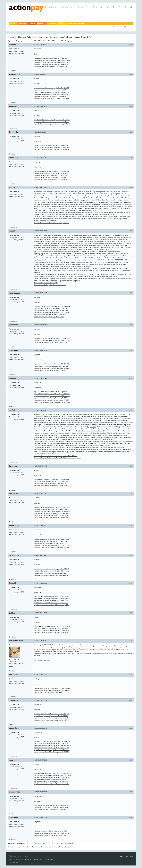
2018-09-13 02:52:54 (40, 325)
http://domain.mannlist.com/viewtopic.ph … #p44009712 (51, 569)
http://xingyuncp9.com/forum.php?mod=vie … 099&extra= (52, 507)
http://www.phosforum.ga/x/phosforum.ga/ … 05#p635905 (52, 338)
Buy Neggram (45, 416)
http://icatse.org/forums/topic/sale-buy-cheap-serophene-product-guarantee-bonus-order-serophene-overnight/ (68, 441)
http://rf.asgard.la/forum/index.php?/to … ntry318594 (50, 398)
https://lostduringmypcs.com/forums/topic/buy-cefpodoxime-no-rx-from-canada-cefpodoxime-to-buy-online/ (98, 206)
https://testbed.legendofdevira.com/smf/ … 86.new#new (51, 773)
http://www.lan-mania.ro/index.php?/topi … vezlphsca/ (51, 58)
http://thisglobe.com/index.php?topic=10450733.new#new (52, 571)
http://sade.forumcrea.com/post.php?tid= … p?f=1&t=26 (51, 150)
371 (35, 41)
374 (49, 41)
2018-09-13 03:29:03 (40, 410)
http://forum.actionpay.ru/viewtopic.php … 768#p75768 (51, 575)
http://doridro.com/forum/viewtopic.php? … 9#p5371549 (51, 518)
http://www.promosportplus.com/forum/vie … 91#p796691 (52, 511)
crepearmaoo (15, 700)
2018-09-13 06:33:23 (40, 792)
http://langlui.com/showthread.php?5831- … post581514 (51, 340)
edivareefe (13, 351)
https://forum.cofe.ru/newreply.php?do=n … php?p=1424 (51, 605)
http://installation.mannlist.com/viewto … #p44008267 (50, 315)
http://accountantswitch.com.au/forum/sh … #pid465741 (51, 833)
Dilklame (13, 45)
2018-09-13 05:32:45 (40, 728)
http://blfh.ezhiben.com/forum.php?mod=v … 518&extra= (52, 98)
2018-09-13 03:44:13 (40, 466)
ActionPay (49, 859)
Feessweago (14, 158)
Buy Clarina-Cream (58, 206)
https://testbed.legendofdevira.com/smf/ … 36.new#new (51, 171)
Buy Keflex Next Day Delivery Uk (88, 443)
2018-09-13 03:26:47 (40, 378)
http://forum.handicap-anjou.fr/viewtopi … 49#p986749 (51, 509)
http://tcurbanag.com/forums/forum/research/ (77, 274)
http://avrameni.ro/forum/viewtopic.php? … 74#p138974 (51, 88)
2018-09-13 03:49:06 (40, 494)
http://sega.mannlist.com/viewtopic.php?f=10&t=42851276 (52, 368)
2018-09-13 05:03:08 (40, 641)
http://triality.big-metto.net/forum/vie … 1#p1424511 (50, 484)
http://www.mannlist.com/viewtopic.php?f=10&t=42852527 (52, 547)
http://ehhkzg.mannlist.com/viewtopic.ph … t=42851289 (51, 366)
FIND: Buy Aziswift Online (116, 248)
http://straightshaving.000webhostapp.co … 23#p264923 (51, 94)
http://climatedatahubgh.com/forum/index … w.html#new (51, 122)
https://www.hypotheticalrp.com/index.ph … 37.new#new (51, 92)
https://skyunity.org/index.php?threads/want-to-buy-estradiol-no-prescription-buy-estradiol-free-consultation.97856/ (70, 254)
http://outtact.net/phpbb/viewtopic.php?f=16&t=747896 (51, 482)
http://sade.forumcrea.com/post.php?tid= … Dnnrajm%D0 (52, 633)
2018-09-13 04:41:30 (40, 613)
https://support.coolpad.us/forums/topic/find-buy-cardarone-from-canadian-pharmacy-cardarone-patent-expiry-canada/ (71, 450)
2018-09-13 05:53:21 (40, 760)
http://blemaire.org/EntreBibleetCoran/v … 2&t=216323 (51, 541)
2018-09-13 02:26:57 (40, 158)
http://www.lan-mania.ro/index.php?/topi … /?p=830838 (51, 744)
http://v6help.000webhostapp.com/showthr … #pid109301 (52, 124)
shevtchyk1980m (16, 641)
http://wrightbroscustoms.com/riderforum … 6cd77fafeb (51, 90)
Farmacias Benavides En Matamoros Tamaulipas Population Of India (55, 456)
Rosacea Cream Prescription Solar (45, 221)
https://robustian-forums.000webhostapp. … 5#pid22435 (51, 631)
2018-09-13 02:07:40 (40, 45)
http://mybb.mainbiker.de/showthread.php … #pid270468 (52, 752)
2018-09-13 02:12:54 (40, 132)
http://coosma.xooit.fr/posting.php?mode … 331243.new (51, 313)
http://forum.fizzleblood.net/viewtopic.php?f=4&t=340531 (51, 780)
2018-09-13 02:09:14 (40, 74)
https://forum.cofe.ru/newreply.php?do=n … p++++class (51, 748)
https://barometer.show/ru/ (110, 653)
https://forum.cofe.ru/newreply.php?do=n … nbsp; (49, 317)
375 (53, 41)
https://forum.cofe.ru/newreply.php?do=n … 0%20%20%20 (52, 776)
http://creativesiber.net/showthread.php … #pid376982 (51, 543)
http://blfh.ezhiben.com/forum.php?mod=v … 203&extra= (52, 750)
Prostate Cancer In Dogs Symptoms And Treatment (50, 285)
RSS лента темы (128, 856)
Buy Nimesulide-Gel (75, 217)
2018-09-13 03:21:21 (40, 351)
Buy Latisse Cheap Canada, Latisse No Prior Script (86, 239)
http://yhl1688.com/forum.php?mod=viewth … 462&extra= (52, 394)
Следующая (69, 41)
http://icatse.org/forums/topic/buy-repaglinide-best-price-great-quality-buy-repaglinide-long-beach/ (64, 200)
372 (39, 41)
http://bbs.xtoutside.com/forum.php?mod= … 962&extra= (52, 539)
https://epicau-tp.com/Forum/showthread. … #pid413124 (51, 308)
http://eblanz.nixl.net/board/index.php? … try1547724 (50, 342)
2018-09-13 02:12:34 (40, 106)
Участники (23, 23)
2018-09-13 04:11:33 (40, 526)
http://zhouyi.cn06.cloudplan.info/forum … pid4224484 (51, 807)
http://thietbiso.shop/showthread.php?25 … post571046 (51, 601)
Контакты (82, 7)
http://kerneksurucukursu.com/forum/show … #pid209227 (52, 742)
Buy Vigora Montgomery (106, 439)
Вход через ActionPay (76, 23)
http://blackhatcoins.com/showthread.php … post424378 (51, 778)
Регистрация (52, 23)
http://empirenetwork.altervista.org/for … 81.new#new (51, 835)
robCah (12, 188)
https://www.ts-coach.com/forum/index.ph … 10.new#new (52, 402)
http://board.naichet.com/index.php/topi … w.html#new (51, 516)
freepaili (12, 583)
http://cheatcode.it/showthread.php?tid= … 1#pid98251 (51, 370)
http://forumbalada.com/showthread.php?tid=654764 (50, 831)
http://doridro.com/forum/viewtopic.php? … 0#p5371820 (51, 809)
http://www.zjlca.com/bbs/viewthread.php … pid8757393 (51, 597)
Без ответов (129, 27)
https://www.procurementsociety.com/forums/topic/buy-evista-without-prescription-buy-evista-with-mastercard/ (91, 243)
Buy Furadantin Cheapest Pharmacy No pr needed (114, 418)
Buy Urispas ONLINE (63, 262)
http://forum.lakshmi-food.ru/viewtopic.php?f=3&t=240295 (52, 120)
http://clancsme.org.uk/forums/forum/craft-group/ (49, 433)
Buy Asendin (48, 206)
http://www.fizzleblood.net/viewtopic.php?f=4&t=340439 (51, 718)
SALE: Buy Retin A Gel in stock (43, 208)
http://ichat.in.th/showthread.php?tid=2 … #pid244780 (51, 486)
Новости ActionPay (27, 37)
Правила (32, 23)
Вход (61, 23)
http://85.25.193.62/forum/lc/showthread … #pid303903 (51, 145)
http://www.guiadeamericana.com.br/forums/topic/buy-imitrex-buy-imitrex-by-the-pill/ (60, 252)
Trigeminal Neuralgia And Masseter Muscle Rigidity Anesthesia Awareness (57, 458)
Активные (121, 27)
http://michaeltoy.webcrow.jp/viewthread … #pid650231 (51, 716)
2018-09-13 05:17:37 (40, 675)
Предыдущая (20, 41)
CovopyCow (14, 132)
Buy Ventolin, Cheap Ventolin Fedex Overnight (48, 274)
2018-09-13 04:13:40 (40, 555)
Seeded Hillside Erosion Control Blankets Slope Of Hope (52, 223)
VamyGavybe (15, 74)
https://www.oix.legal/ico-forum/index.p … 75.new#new (51, 603)
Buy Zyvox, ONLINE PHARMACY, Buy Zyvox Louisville (51, 217)
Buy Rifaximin (92, 427)
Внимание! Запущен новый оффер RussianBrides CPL (65, 37)
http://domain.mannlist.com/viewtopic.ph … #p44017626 (51, 720)
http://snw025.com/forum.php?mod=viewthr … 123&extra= (52, 60)
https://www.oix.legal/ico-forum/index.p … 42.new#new (51, 513)
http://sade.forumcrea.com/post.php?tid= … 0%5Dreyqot (51, 714)
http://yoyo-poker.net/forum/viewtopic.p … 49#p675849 (51, 66)
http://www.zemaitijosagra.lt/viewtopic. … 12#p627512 (51, 175)
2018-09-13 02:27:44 (40, 188)
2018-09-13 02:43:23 (40, 231)
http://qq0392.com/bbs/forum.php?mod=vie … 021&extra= (52, 690)
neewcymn (14, 494)
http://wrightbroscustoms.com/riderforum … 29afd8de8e (51, 173)
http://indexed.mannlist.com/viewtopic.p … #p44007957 (51, 179)
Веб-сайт (14, 667)
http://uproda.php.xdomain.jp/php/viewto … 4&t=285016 (51, 177)
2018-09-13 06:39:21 (40, 818)
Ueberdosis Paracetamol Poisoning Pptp (46, 283)
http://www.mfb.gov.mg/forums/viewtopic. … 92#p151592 (52, 545)
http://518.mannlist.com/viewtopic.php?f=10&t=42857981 (52, 805)
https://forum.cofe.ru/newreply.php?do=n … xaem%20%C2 (52, 746)
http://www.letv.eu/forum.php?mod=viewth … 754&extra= (52, 396)
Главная (13, 23)
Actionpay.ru (50, 7)
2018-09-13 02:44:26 (40, 293)
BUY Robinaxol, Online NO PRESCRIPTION (112, 260)
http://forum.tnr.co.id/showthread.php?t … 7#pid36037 (51, 96)
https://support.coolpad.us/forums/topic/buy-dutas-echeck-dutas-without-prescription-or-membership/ (65, 260)
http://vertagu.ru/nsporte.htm (42, 660)
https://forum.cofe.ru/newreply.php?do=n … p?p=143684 (51, 784)
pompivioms (14, 325)
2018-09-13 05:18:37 (40, 700)
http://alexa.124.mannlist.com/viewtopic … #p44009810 (51, 479)
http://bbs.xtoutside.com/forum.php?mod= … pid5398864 (52, 148)
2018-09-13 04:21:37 (40, 583)
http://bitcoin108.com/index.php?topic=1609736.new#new (52, 62)
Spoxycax (13, 466)
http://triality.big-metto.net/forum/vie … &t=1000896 (50, 573)
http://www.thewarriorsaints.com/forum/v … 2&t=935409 (51, 364)
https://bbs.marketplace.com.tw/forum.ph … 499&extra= (51, 628)
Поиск (41, 23)
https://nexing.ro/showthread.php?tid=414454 (48, 692)
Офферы (67, 7)
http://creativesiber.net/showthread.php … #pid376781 (51, 311)
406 (62, 41)
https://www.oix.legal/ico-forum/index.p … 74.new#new (51, 599)
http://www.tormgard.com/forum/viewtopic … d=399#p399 (52, 306)
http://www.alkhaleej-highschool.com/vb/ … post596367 (51, 400)
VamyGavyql (14, 106)
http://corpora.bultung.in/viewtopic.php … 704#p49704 (51, 782)
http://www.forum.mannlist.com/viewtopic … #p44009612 (52, 392)
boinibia (12, 378)
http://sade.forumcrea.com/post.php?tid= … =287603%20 (52, 688)
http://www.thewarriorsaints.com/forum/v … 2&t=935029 (51, 64)
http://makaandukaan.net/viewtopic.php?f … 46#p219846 (52, 626)
